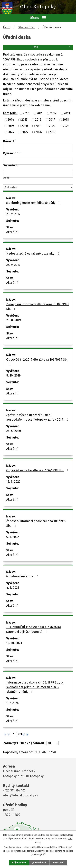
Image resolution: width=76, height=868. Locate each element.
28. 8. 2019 (14, 320)
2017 (52, 120)
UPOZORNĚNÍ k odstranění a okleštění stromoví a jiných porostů (34, 629)
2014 (11, 120)
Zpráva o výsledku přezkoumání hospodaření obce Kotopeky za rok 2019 (38, 417)
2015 (24, 120)
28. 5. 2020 (14, 431)
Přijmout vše (19, 862)
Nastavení (59, 862)
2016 (38, 120)
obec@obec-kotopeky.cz (21, 795)
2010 (26, 113)
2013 (67, 113)
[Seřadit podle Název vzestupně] (16, 140)
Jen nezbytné (39, 862)
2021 (39, 126)
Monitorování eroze (23, 576)
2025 (25, 132)
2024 (11, 132)
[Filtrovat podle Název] (38, 148)
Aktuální (12, 232)
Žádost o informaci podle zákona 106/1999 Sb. (36, 523)
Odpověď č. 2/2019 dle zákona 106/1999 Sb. (37, 362)
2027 (53, 132)
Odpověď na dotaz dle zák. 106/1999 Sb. (38, 470)
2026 (39, 132)
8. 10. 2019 (13, 375)
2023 (66, 126)
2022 (52, 126)
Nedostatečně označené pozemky (33, 254)
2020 (25, 126)
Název (9, 141)
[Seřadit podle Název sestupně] (16, 141)
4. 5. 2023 (13, 588)
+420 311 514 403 (14, 790)
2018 (66, 120)
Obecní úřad (26, 27)
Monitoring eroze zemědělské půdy (34, 203)
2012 (53, 113)
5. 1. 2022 (13, 537)
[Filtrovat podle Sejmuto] (38, 174)
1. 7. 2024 (12, 703)
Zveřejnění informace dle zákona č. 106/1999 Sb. (38, 307)
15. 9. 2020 (13, 482)
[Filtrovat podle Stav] (38, 187)
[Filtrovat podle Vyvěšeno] (38, 161)
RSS (52, 47)
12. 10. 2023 (14, 643)
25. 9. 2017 (13, 214)
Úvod (7, 27)
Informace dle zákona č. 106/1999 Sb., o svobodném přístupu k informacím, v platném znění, (35, 687)
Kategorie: (10, 113)
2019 (11, 126)
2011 (40, 113)
